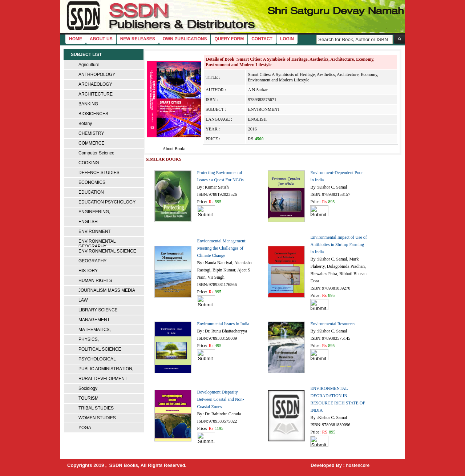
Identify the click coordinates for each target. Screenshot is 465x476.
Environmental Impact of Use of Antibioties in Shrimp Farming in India (338, 245)
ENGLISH (88, 222)
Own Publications (185, 39)
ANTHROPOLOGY (97, 74)
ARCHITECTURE (96, 94)
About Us (101, 39)
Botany (85, 124)
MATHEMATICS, (95, 330)
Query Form (229, 39)
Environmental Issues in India (223, 324)
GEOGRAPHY (92, 261)
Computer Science (96, 153)
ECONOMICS (92, 182)
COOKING (89, 163)
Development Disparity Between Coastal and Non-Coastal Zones (220, 399)
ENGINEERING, (94, 212)
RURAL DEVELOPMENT (103, 379)
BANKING (88, 104)
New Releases (138, 39)
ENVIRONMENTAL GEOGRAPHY (97, 244)
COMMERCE (91, 143)
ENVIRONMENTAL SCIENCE (107, 251)
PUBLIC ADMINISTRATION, (106, 369)
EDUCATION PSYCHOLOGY (107, 202)
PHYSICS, (89, 339)
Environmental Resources (333, 324)
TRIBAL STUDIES (96, 408)
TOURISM (88, 398)
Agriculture (89, 65)
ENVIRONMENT (95, 231)
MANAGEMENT (94, 320)
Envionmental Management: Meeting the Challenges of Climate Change (222, 248)
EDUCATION (91, 192)
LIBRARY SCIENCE (98, 310)
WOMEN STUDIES (97, 418)
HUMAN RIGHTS (95, 281)
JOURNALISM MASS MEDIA (107, 290)
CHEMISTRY (91, 133)
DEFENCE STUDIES (99, 173)
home (76, 39)
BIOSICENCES (93, 114)
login (287, 39)
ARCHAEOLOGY (95, 84)
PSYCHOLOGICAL (97, 359)
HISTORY (88, 271)
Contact (262, 39)
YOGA (85, 428)
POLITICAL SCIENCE (100, 349)
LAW (83, 300)
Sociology (88, 388)
